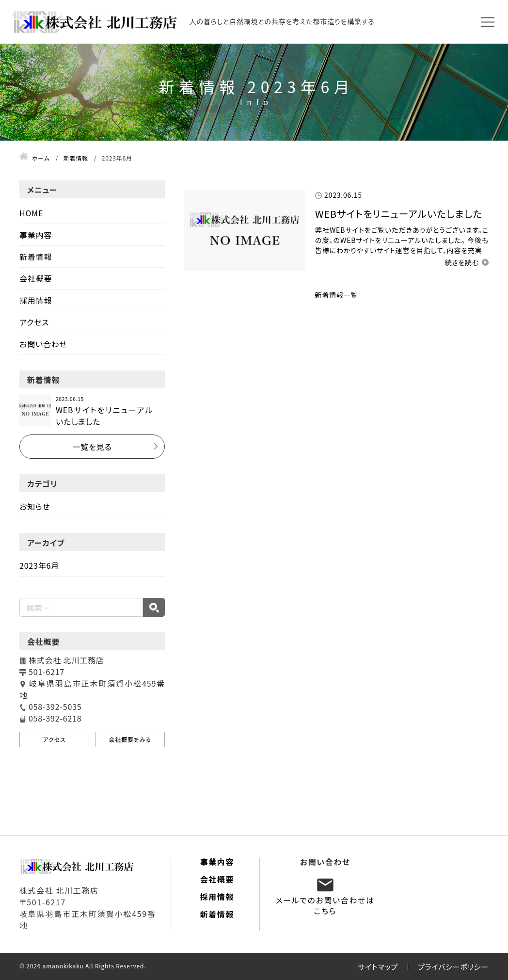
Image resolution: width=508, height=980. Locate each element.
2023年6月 (39, 565)
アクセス (34, 322)
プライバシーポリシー (453, 967)
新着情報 (36, 257)
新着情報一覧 (337, 295)
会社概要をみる (130, 739)
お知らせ (35, 506)
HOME (31, 213)
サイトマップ (378, 967)
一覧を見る (92, 447)
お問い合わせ (43, 344)
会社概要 (36, 278)
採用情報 (36, 300)
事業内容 (36, 235)
